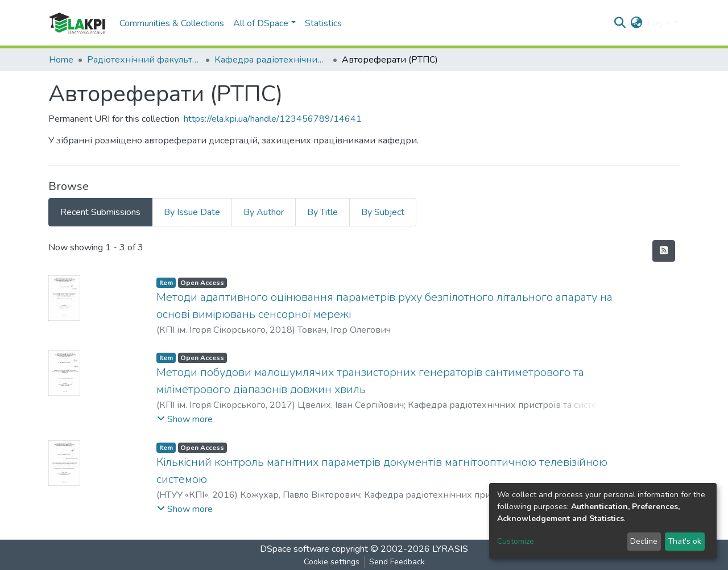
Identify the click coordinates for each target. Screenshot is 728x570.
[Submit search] (620, 23)
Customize (516, 541)
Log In (659, 23)
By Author (264, 212)
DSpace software (295, 549)
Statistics (323, 23)
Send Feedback (397, 562)
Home (61, 60)
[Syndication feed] (664, 251)
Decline (644, 541)
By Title (322, 212)
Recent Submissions (100, 212)
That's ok (684, 541)
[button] (637, 23)
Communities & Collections (172, 23)
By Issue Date (192, 212)
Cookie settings (332, 562)
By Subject (383, 212)
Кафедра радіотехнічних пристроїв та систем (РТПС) (271, 60)
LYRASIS (450, 549)
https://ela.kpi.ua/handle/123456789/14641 (273, 119)
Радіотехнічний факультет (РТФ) (144, 60)
